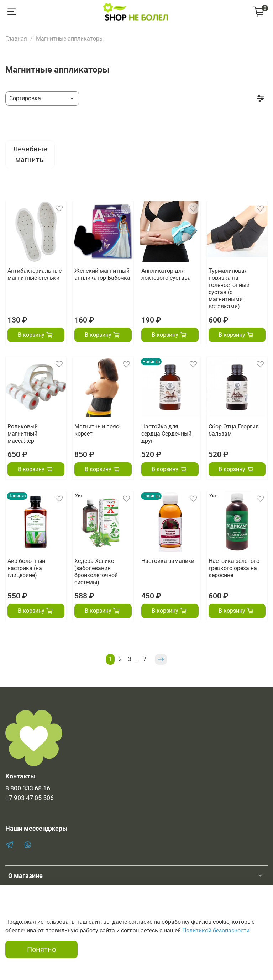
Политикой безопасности (216, 930)
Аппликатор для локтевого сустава (166, 274)
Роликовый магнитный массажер (23, 434)
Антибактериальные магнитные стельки (35, 274)
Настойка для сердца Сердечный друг (166, 434)
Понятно (41, 949)
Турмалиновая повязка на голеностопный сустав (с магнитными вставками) (229, 289)
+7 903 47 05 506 (30, 798)
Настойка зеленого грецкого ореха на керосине (234, 568)
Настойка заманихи (168, 561)
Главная (16, 39)
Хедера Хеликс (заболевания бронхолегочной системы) (96, 572)
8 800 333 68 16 (28, 788)
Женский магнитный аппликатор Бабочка (102, 274)
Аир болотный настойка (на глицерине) (26, 568)
